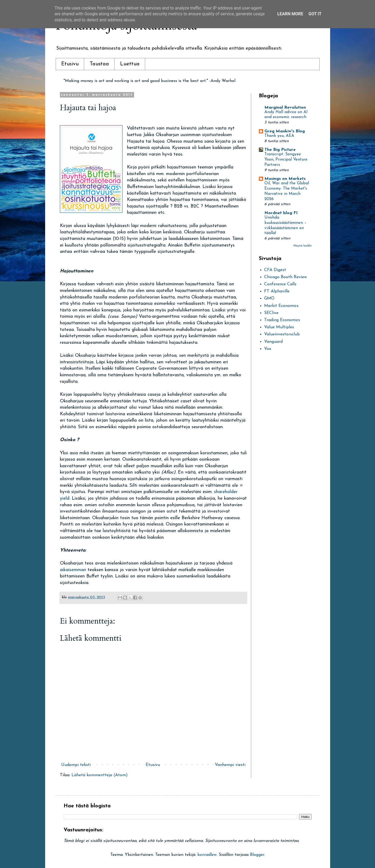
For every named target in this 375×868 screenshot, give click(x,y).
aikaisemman (74, 570)
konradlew (207, 855)
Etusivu (70, 64)
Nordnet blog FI (281, 213)
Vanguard (273, 342)
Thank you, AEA (279, 136)
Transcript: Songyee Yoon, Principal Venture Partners (286, 160)
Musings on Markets (285, 179)
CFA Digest (275, 270)
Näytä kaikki (303, 246)
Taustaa (99, 64)
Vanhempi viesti (230, 765)
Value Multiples (279, 327)
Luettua (130, 64)
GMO (269, 298)
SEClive (271, 313)
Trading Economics (282, 320)
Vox (268, 349)
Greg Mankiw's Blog (285, 131)
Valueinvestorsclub (282, 334)
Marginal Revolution (285, 108)
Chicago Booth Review (286, 277)
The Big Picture (280, 150)
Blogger (257, 855)
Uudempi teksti (76, 765)
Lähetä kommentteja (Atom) (100, 775)
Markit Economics (281, 306)
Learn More (290, 14)
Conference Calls (280, 284)
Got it (315, 14)
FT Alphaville (277, 291)
